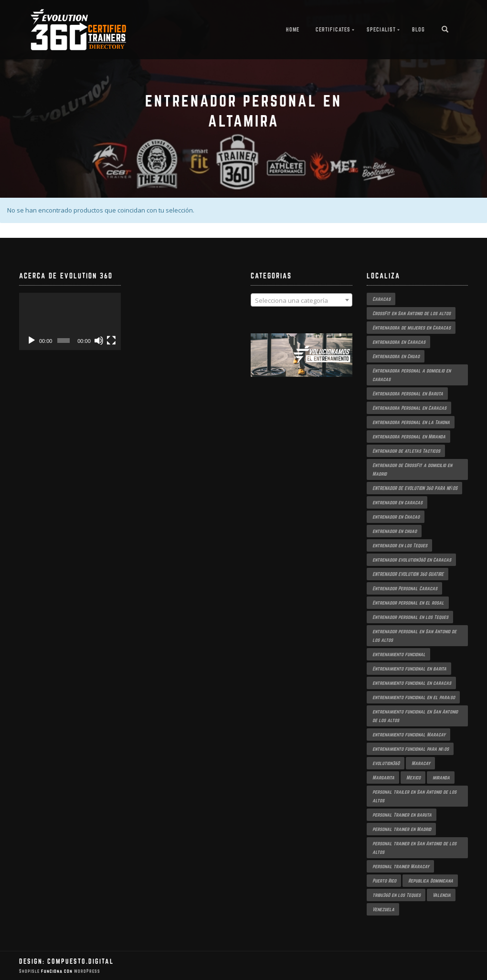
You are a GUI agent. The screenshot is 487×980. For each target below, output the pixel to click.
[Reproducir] (32, 341)
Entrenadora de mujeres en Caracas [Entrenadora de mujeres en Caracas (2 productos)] (412, 328)
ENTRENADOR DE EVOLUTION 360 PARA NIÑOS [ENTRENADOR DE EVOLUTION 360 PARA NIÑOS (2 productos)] (415, 488)
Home (293, 29)
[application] (70, 321)
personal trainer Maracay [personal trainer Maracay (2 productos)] (401, 866)
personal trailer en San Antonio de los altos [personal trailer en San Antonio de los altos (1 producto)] (414, 796)
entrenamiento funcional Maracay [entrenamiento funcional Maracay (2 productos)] (409, 735)
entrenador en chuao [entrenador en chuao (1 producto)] (395, 531)
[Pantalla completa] (111, 341)
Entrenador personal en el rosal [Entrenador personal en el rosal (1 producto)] (408, 603)
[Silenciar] (99, 341)
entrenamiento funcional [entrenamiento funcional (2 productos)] (399, 654)
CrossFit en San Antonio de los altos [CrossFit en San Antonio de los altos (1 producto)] (412, 313)
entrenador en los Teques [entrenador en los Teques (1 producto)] (400, 545)
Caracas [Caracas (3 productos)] (381, 299)
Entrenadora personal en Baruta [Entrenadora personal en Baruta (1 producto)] (408, 394)
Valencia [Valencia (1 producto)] (442, 895)
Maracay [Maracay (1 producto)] (421, 763)
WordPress (86, 971)
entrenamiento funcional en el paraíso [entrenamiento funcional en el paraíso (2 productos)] (414, 697)
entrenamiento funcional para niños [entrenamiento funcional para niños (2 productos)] (411, 749)
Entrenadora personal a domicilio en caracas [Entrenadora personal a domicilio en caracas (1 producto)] (412, 375)
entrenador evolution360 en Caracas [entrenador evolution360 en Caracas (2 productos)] (412, 560)
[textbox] (302, 300)
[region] (302, 365)
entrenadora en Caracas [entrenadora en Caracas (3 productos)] (399, 342)
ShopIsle (30, 971)
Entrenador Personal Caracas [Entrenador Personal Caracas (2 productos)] (405, 588)
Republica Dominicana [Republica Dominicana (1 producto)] (431, 881)
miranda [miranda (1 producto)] (441, 778)
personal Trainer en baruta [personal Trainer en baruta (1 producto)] (402, 815)
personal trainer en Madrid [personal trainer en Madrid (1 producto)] (402, 829)
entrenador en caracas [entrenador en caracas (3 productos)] (397, 502)
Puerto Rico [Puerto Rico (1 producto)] (384, 881)
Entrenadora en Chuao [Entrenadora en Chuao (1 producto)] (396, 356)
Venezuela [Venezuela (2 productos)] (383, 909)
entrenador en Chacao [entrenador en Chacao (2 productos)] (396, 517)
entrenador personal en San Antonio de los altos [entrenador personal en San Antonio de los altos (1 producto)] (414, 636)
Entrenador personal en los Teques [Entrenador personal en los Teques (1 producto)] (410, 617)
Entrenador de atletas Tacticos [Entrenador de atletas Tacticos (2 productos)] (406, 451)
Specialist (381, 29)
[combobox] (302, 300)
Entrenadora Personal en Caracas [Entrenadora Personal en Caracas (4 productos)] (409, 408)
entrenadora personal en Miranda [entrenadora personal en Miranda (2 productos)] (409, 437)
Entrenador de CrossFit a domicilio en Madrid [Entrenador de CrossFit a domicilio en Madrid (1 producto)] (412, 469)
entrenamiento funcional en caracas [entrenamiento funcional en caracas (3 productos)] (412, 683)
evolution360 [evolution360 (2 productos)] (386, 763)
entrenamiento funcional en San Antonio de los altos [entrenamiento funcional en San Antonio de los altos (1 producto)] (415, 716)
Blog (418, 29)
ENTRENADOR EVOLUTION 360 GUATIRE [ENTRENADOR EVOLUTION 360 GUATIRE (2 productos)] (408, 574)
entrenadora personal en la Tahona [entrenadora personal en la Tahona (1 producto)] (411, 422)
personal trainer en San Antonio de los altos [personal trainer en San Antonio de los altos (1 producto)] (414, 848)
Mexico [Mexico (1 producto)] (413, 778)
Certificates (333, 29)
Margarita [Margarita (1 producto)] (383, 778)
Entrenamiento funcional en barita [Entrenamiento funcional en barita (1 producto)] (409, 669)
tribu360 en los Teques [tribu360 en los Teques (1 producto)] (397, 895)
